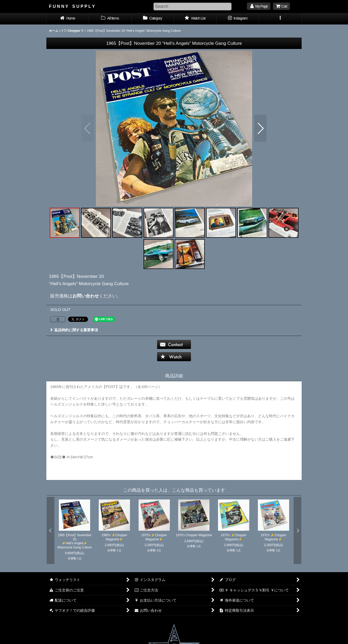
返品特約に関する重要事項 (74, 330)
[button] (280, 19)
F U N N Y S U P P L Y (72, 6)
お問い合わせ (86, 296)
